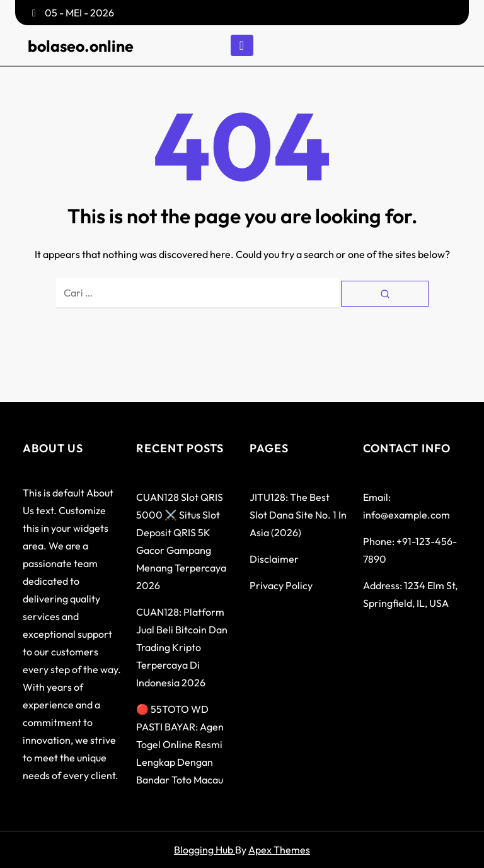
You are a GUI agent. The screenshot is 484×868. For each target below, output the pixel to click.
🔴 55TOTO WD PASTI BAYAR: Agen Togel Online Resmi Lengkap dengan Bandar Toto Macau (180, 744)
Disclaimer (274, 559)
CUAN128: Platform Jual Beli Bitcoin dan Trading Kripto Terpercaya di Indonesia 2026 (182, 647)
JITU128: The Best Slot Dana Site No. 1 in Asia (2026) (298, 515)
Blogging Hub (205, 850)
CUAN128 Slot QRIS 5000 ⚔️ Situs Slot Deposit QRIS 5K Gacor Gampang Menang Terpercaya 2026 (181, 541)
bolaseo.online (81, 46)
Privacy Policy (281, 585)
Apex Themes (279, 850)
